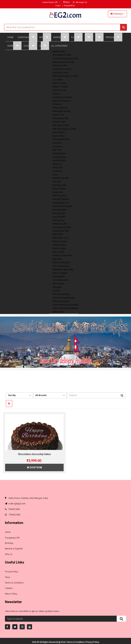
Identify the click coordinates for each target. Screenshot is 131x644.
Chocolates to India (62, 55)
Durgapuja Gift (12, 538)
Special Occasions (61, 101)
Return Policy (11, 594)
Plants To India (59, 90)
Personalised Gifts (61, 139)
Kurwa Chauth (59, 189)
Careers (9, 588)
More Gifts (14, 46)
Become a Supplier (14, 549)
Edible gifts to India (61, 111)
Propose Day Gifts (61, 231)
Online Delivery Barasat (64, 298)
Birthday (45, 37)
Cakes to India (59, 83)
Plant (99, 37)
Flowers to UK (59, 122)
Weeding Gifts (59, 153)
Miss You (57, 164)
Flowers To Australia (62, 255)
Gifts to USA (58, 312)
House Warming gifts (63, 206)
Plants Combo (59, 248)
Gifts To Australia (61, 266)
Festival (56, 94)
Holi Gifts (57, 182)
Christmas (57, 147)
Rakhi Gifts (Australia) (63, 270)
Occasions (30, 46)
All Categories (59, 46)
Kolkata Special (60, 108)
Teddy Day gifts (60, 224)
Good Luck (57, 167)
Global (44, 46)
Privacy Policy (12, 572)
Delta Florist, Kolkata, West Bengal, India (26, 498)
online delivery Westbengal (65, 308)
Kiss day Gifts (59, 213)
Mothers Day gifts (61, 178)
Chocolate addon (61, 280)
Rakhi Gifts (58, 234)
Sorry (55, 175)
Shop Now (34, 467)
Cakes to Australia (61, 262)
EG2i (63, 642)
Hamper (56, 291)
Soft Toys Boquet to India (64, 129)
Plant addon (58, 284)
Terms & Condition (76, 642)
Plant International (61, 294)
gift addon (57, 287)
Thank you (57, 171)
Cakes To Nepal (60, 273)
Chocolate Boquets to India (65, 58)
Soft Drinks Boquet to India (65, 76)
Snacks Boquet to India (63, 62)
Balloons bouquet (61, 301)
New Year (57, 150)
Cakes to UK (58, 115)
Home (10, 37)
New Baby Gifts (60, 210)
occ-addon (58, 80)
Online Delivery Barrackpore (66, 305)
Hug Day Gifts (59, 217)
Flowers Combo (60, 241)
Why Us (9, 554)
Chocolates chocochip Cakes (34, 454)
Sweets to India (60, 65)
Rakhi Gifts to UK (60, 238)
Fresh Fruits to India (62, 69)
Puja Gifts (57, 259)
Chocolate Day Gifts (62, 227)
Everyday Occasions (62, 97)
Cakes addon (59, 132)
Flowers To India (60, 87)
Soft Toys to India (61, 125)
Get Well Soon (59, 160)
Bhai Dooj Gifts (60, 196)
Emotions (57, 104)
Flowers (77, 37)
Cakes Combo (59, 245)
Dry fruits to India (61, 73)
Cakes (89, 37)
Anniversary (61, 37)
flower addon (59, 136)
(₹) (51, 2)
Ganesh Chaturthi (61, 199)
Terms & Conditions (14, 583)
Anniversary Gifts (61, 118)
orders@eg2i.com (15, 504)
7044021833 (12, 509)
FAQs (8, 577)
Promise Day (59, 220)
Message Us (80, 2)
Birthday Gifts (59, 52)
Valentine (57, 143)
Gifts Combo (58, 252)
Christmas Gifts (27, 37)
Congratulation (60, 157)
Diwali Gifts (58, 192)
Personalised (114, 37)
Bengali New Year (61, 203)
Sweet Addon (59, 277)
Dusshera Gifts (60, 185)
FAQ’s (66, 2)
